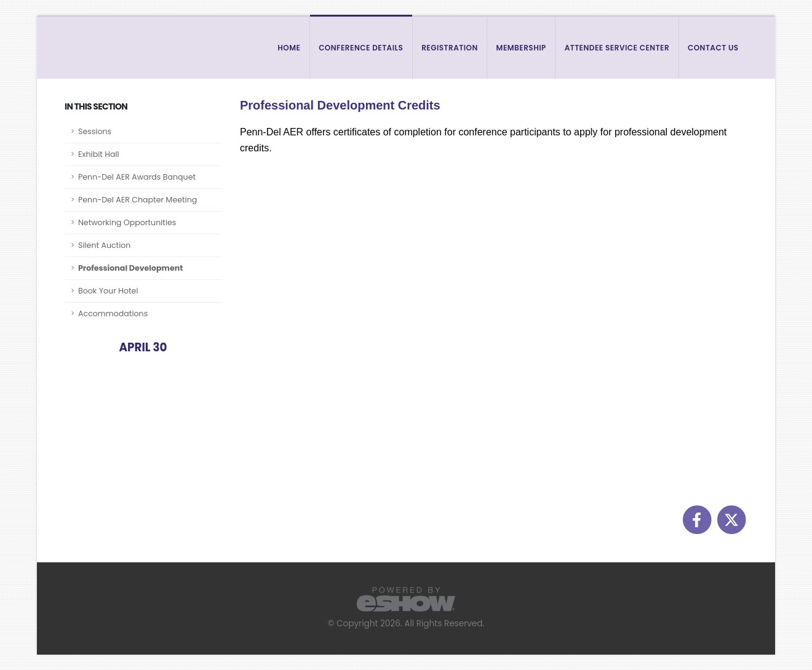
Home (289, 48)
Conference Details (361, 48)
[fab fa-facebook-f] (698, 519)
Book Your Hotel (108, 291)
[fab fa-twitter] (731, 519)
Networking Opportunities (127, 222)
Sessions (95, 131)
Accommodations (113, 313)
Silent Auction (104, 245)
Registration (450, 48)
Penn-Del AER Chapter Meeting (137, 200)
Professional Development (130, 268)
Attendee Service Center (617, 48)
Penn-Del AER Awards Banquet (137, 177)
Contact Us (713, 48)
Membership (521, 48)
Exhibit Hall (99, 154)
